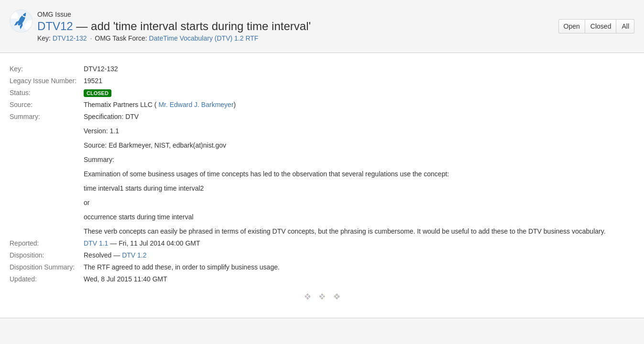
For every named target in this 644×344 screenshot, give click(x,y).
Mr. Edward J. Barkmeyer (196, 105)
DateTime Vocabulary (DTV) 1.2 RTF (204, 38)
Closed (601, 26)
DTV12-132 (70, 38)
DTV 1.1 (96, 243)
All (625, 26)
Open (572, 26)
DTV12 (55, 26)
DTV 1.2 (134, 255)
